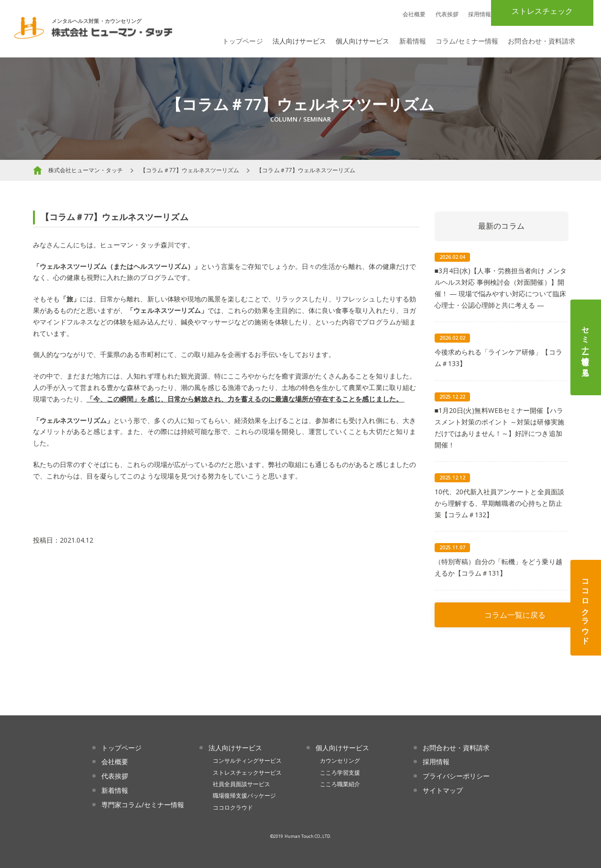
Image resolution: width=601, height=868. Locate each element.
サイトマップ (443, 790)
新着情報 (413, 41)
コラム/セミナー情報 (467, 41)
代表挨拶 (447, 14)
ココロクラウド (586, 608)
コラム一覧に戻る (515, 615)
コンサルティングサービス (247, 761)
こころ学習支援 (340, 773)
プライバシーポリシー (456, 776)
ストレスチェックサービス (247, 773)
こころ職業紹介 (340, 784)
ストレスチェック (542, 11)
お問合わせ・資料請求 (541, 41)
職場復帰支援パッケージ (245, 796)
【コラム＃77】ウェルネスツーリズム (190, 170)
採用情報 (480, 14)
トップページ (242, 41)
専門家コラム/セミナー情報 (143, 805)
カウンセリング (340, 761)
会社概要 (414, 14)
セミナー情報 (586, 347)
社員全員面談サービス (242, 784)
